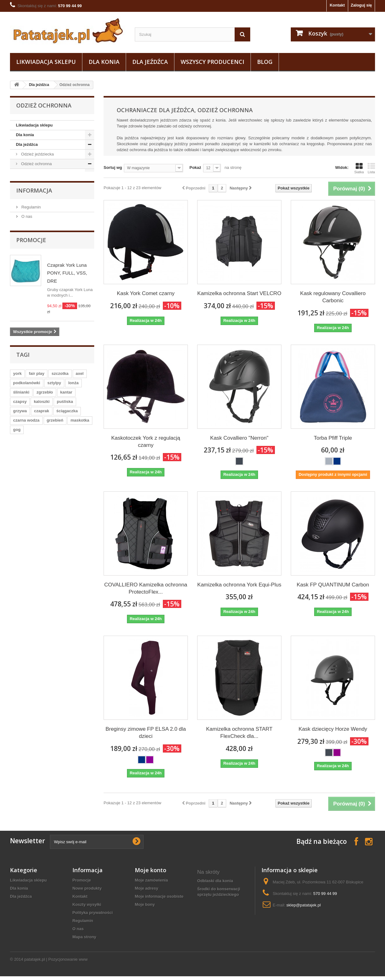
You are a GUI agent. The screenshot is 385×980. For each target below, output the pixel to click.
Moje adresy (146, 888)
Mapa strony (84, 937)
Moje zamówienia (151, 880)
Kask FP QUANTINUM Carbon (333, 585)
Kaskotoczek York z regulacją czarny (146, 442)
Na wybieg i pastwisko (41, 260)
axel (80, 467)
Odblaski (33, 193)
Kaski (30, 173)
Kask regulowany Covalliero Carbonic (333, 297)
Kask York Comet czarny (146, 293)
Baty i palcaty (33, 212)
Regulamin (31, 301)
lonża (73, 476)
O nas (26, 310)
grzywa (20, 504)
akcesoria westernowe (219, 924)
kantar (66, 486)
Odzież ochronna (36, 164)
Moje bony (145, 904)
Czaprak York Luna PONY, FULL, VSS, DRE (67, 367)
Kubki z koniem (212, 932)
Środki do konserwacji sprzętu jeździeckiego (219, 892)
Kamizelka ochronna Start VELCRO (239, 293)
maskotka (80, 514)
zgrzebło (45, 486)
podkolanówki (27, 476)
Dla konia (104, 62)
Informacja (34, 284)
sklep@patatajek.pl (304, 905)
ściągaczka (67, 504)
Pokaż (195, 167)
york (17, 467)
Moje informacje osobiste (159, 896)
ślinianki (21, 486)
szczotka (60, 467)
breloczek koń (211, 916)
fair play (37, 467)
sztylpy (54, 476)
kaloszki (42, 495)
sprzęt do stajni (212, 941)
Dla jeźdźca (150, 62)
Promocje (31, 334)
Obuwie (27, 231)
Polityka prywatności (93, 913)
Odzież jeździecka (37, 154)
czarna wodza (26, 514)
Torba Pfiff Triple (333, 438)
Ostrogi (27, 251)
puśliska (65, 495)
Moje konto (151, 870)
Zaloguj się (361, 5)
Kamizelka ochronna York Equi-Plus (239, 585)
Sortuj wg (113, 167)
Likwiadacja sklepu (46, 62)
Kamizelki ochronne (43, 183)
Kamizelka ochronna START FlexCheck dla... (239, 733)
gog (17, 523)
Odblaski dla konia (215, 881)
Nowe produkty (87, 888)
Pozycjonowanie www (68, 963)
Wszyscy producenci (212, 62)
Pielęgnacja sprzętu (38, 222)
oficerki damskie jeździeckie (213, 905)
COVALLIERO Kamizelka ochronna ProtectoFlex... (146, 588)
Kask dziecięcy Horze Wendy (333, 729)
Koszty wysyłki (87, 904)
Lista (371, 168)
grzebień (55, 514)
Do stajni (28, 241)
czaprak (41, 504)
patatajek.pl (35, 963)
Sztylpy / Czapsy (36, 202)
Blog (265, 62)
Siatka (359, 168)
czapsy (20, 495)
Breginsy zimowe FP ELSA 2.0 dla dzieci (146, 733)
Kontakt (337, 5)
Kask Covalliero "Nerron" (239, 438)
